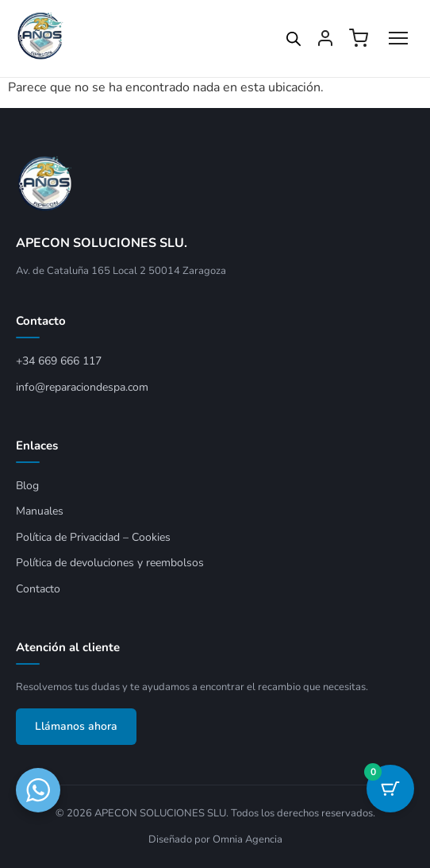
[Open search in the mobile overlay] (294, 39)
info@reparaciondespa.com (82, 387)
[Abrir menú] (398, 38)
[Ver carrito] (359, 38)
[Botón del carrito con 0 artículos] (390, 789)
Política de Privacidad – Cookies (93, 537)
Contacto (38, 589)
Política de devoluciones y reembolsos (110, 563)
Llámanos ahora (76, 726)
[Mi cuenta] (325, 38)
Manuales (40, 511)
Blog (27, 486)
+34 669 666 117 (59, 361)
